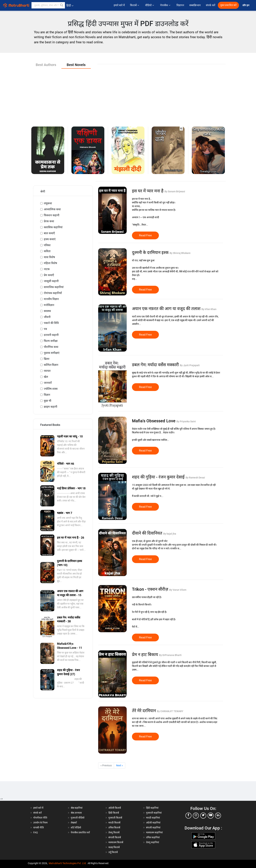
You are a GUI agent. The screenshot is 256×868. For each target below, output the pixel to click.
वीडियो (150, 5)
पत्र (45, 329)
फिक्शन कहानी (52, 215)
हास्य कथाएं (50, 239)
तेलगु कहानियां (153, 842)
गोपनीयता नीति (40, 818)
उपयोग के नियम (40, 823)
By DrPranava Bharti (170, 655)
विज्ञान (47, 395)
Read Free (145, 235)
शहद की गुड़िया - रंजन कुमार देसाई (159, 477)
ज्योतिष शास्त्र (51, 389)
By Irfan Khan (209, 309)
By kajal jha (170, 534)
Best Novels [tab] (76, 65)
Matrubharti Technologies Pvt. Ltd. (68, 863)
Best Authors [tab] (46, 65)
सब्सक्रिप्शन (195, 5)
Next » (120, 765)
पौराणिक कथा (51, 347)
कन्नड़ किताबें (114, 847)
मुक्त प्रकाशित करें (228, 5)
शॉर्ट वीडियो (76, 828)
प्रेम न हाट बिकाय (146, 655)
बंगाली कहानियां (153, 828)
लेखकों (74, 823)
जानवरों (48, 383)
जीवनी (47, 317)
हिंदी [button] (70, 6)
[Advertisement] (128, 95)
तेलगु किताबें (114, 832)
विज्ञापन (180, 5)
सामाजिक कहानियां (54, 287)
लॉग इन (246, 5)
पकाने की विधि (51, 323)
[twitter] (203, 816)
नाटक (47, 269)
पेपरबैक (166, 5)
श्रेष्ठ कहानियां (77, 808)
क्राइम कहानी (50, 407)
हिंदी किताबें (114, 813)
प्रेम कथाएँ (49, 275)
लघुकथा (48, 203)
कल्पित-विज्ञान (51, 365)
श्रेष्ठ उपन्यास (76, 813)
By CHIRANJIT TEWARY (170, 711)
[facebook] (188, 816)
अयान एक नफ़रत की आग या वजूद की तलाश (167, 309)
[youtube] (211, 816)
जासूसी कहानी (51, 281)
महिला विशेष (50, 263)
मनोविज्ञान (49, 305)
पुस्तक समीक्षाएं (52, 353)
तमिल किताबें (114, 828)
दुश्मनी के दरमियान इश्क (151, 252)
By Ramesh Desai (195, 478)
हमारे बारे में (119, 5)
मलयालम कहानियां (154, 832)
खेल (46, 377)
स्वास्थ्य (47, 311)
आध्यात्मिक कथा (52, 209)
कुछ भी (48, 401)
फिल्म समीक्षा (51, 341)
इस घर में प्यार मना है (148, 191)
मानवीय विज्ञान (51, 299)
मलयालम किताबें (116, 842)
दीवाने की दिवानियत (148, 533)
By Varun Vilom (178, 590)
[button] (62, 5)
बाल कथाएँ (49, 233)
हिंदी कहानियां (152, 808)
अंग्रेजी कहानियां (153, 823)
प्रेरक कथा (49, 221)
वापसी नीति (39, 828)
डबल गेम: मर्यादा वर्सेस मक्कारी (156, 365)
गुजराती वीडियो (78, 818)
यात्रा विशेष (49, 257)
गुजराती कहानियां (154, 813)
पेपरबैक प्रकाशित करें (80, 832)
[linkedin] (218, 816)
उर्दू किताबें (113, 852)
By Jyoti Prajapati (190, 365)
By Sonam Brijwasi (175, 191)
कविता (47, 251)
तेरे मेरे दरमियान (144, 711)
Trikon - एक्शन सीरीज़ (151, 589)
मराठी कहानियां (153, 818)
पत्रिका (47, 245)
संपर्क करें (211, 5)
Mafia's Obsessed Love (154, 421)
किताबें (135, 5)
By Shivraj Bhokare (180, 253)
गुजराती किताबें (115, 818)
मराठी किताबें (114, 823)
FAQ (36, 832)
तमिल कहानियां (153, 837)
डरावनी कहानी (51, 335)
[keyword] (48, 5)
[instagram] (196, 816)
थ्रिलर (47, 359)
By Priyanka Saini (186, 421)
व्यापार (47, 371)
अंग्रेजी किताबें (115, 808)
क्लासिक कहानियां (53, 227)
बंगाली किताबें (115, 837)
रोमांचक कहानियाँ (53, 293)
